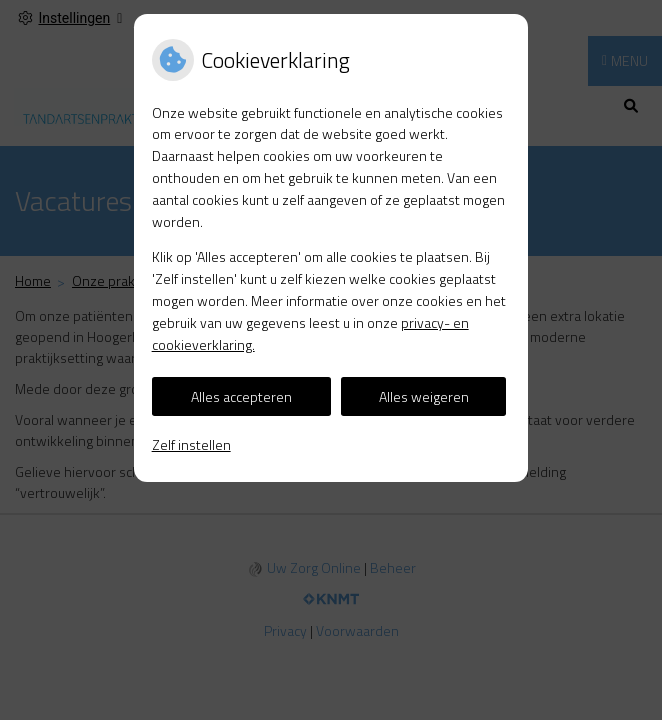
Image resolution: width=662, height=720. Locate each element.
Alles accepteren (241, 396)
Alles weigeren (424, 396)
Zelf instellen (191, 444)
